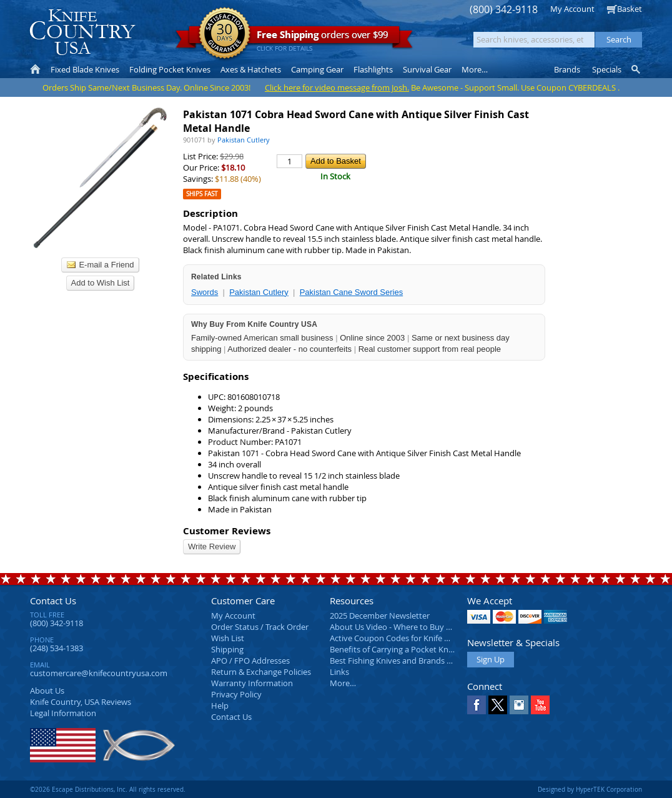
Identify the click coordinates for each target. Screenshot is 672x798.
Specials (607, 69)
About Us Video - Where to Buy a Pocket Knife (414, 627)
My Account (572, 9)
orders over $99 (294, 38)
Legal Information (63, 713)
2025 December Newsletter (380, 616)
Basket (630, 9)
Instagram (519, 705)
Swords (205, 292)
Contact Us (53, 601)
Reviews (81, 702)
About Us (47, 691)
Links (339, 672)
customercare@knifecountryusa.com (99, 673)
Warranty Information (252, 683)
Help (220, 706)
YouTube (540, 705)
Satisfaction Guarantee (225, 34)
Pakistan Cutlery (259, 292)
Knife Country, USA (82, 32)
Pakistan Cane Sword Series (351, 292)
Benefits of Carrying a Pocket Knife (393, 649)
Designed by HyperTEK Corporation (590, 789)
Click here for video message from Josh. (337, 87)
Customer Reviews (227, 531)
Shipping (227, 649)
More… (343, 683)
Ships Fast (202, 194)
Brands (567, 69)
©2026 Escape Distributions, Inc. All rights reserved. (108, 789)
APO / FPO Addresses (250, 661)
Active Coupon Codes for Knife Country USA (411, 638)
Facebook (477, 705)
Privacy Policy (236, 694)
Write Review (212, 546)
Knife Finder (637, 69)
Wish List (228, 638)
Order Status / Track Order (260, 627)
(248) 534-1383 (57, 648)
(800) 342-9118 (504, 10)
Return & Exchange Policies (261, 672)
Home (35, 69)
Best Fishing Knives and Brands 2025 (397, 661)
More (475, 69)
